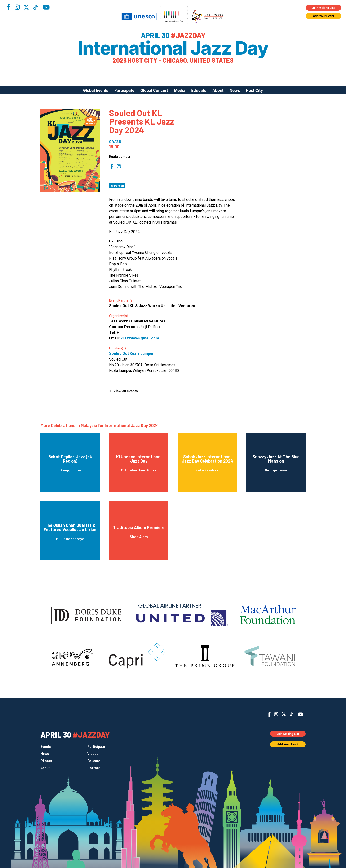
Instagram (17, 7)
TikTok (35, 7)
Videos (93, 754)
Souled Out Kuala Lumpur (131, 354)
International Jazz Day (173, 48)
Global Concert (154, 90)
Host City (254, 90)
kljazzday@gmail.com (140, 338)
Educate (199, 90)
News (235, 90)
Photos (46, 761)
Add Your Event (324, 16)
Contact (94, 768)
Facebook (9, 7)
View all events (126, 391)
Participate (124, 90)
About (218, 90)
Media (180, 90)
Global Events (96, 90)
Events (46, 747)
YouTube (46, 7)
